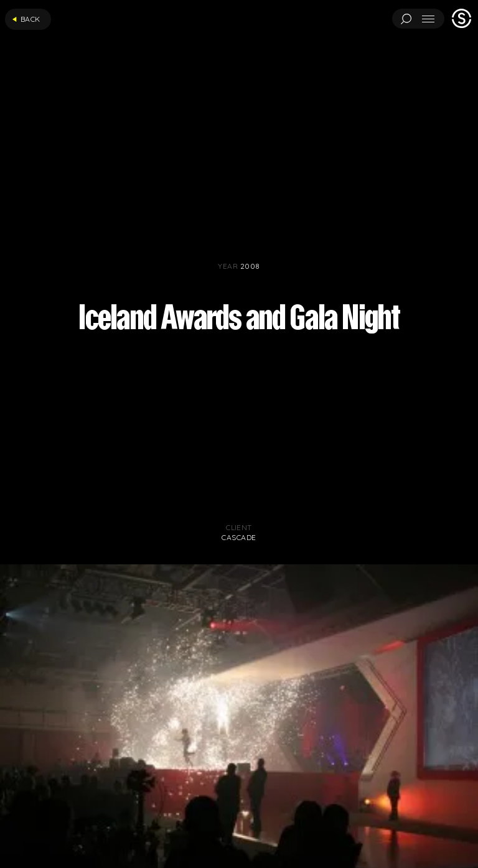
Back (26, 19)
